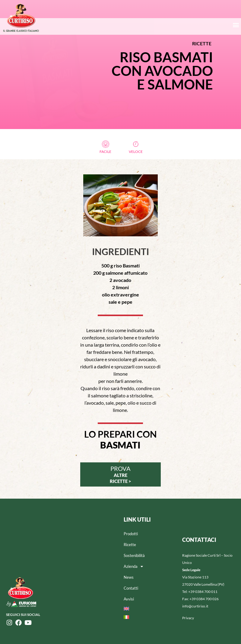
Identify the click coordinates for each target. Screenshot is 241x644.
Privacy (188, 618)
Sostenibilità (134, 555)
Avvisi (129, 599)
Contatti (131, 588)
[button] (236, 25)
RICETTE (202, 43)
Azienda (133, 566)
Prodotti (131, 534)
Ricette (130, 545)
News (129, 577)
